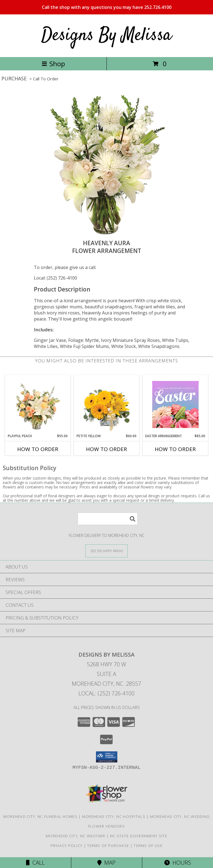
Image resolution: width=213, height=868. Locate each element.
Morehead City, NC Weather (76, 836)
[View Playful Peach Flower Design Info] (38, 404)
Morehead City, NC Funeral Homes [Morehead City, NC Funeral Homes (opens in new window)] (40, 816)
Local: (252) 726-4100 (55, 278)
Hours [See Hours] (178, 863)
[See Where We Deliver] (106, 551)
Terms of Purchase (108, 846)
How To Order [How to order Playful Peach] (38, 449)
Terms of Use (148, 846)
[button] (107, 757)
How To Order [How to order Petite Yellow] (106, 449)
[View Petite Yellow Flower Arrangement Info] (107, 404)
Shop (53, 64)
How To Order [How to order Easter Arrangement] (175, 449)
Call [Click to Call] (35, 863)
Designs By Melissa (106, 36)
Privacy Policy (66, 846)
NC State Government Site (139, 836)
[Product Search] (108, 519)
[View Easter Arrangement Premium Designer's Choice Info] (175, 404)
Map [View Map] (106, 863)
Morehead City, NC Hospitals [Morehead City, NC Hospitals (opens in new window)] (114, 816)
